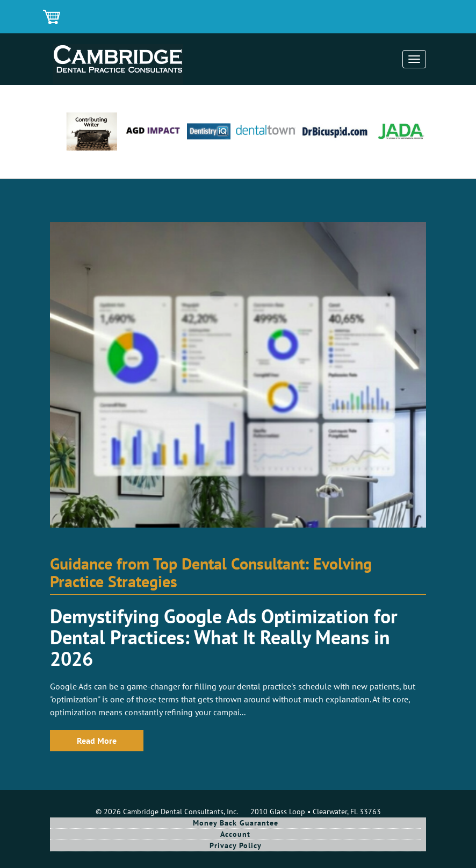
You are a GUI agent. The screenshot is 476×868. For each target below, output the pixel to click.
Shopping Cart (52, 18)
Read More (97, 741)
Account (235, 834)
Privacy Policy (236, 845)
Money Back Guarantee (236, 823)
